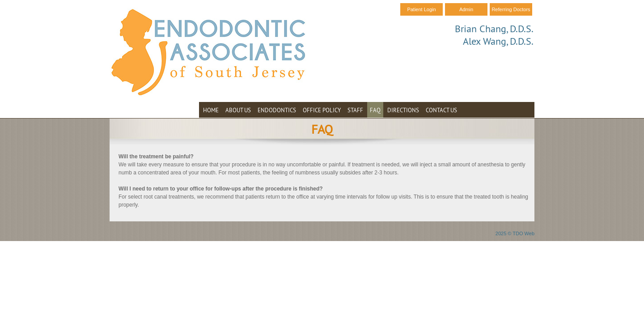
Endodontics (277, 110)
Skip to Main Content (25, 3)
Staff (355, 110)
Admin (466, 9)
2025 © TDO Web (515, 233)
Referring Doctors (511, 9)
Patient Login (421, 9)
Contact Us (441, 110)
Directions (403, 110)
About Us (238, 110)
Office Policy (322, 110)
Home (211, 110)
